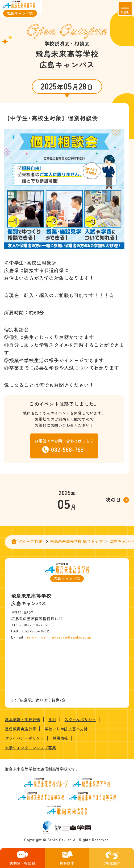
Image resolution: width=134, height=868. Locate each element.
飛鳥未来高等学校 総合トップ (76, 541)
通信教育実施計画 (20, 729)
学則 (52, 719)
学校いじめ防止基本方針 (66, 729)
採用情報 (60, 738)
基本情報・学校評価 (22, 719)
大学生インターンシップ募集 (30, 748)
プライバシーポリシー (24, 738)
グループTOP (31, 541)
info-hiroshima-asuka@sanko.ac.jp (59, 637)
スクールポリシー (80, 719)
